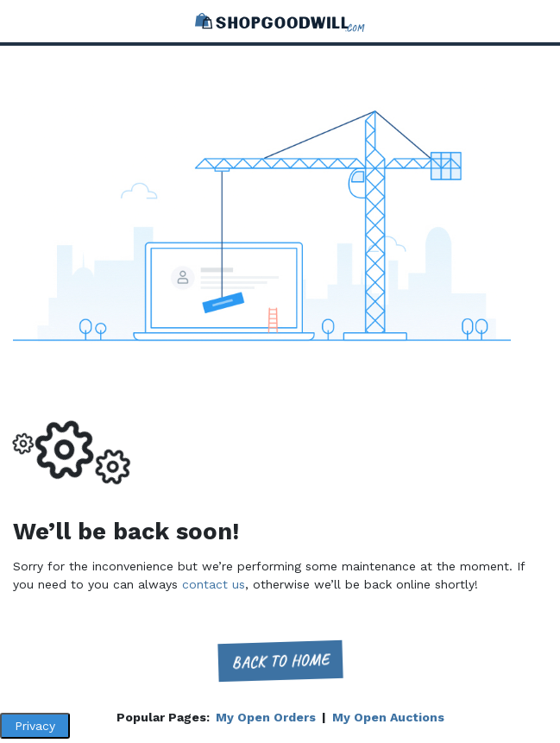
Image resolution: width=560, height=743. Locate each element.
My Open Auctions (388, 717)
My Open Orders (266, 717)
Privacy (35, 726)
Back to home (280, 661)
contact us (214, 584)
